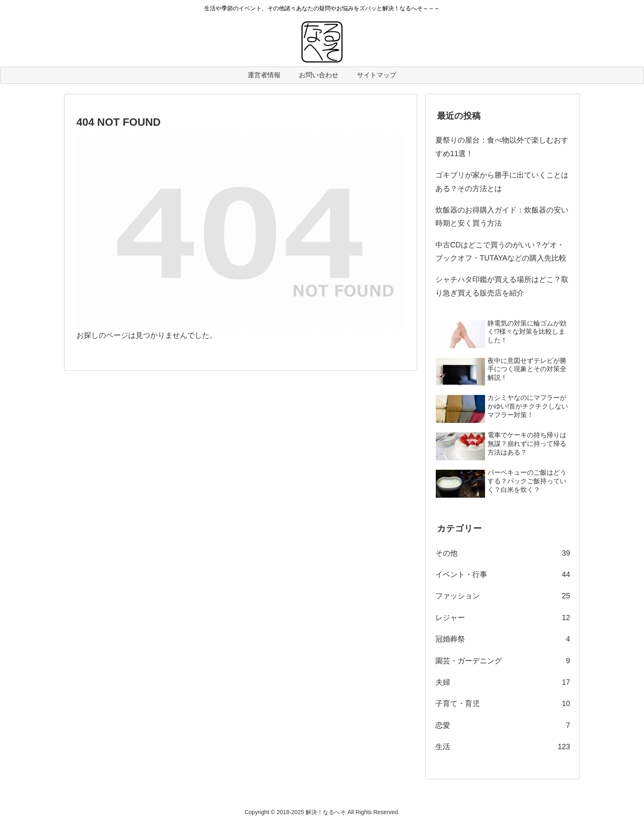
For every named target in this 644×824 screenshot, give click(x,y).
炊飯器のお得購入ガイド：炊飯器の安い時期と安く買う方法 (502, 217)
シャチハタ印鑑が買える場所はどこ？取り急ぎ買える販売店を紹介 (502, 286)
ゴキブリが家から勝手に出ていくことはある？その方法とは (502, 182)
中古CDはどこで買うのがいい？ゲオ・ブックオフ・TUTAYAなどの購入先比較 (501, 252)
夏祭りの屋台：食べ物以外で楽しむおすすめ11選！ (502, 147)
